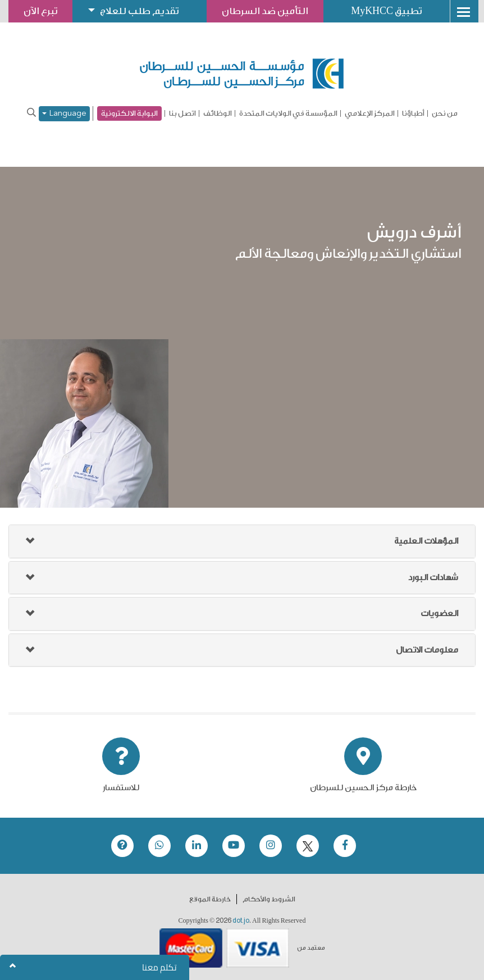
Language (64, 114)
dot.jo (241, 920)
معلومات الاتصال (427, 650)
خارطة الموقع (210, 899)
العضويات (439, 614)
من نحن (445, 113)
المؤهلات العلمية (426, 541)
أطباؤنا (413, 113)
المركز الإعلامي (370, 113)
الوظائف (218, 113)
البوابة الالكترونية (129, 113)
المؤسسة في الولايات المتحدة (288, 113)
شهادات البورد (433, 578)
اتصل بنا (182, 113)
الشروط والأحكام (269, 899)
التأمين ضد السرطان (266, 11)
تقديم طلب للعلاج (140, 11)
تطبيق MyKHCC (387, 11)
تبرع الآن (40, 11)
